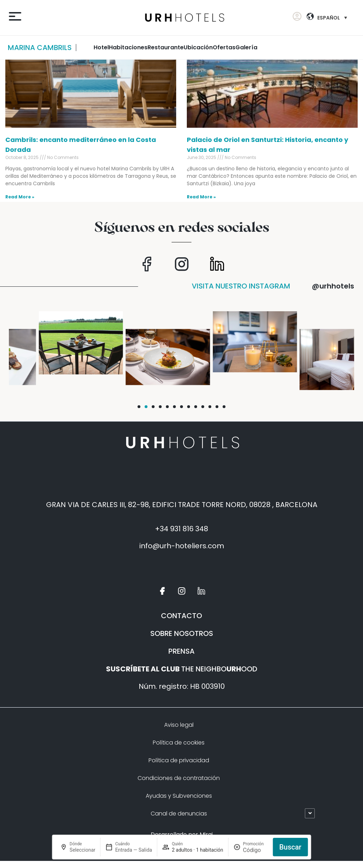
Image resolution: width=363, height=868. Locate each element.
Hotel (101, 47)
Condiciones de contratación (179, 778)
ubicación (198, 47)
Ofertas (224, 47)
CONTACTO (181, 616)
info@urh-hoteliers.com (182, 546)
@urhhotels (333, 286)
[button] (139, 407)
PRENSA (181, 651)
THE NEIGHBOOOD (182, 669)
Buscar (290, 847)
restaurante (166, 47)
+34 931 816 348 (181, 529)
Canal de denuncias (179, 814)
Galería (246, 47)
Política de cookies (179, 743)
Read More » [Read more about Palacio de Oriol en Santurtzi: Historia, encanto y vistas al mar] (201, 197)
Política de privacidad (179, 760)
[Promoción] (255, 850)
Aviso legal (179, 725)
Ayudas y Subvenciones (179, 796)
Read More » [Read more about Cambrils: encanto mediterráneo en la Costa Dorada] (20, 197)
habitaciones (128, 47)
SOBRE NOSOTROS (182, 633)
